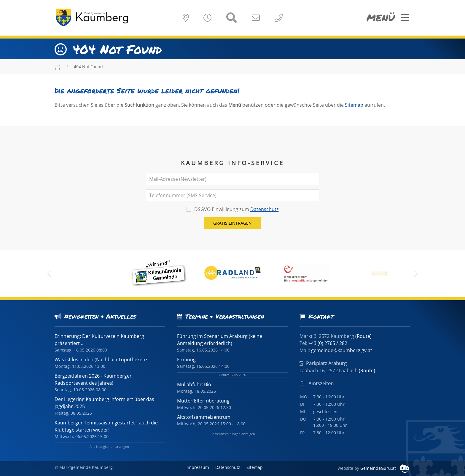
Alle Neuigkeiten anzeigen (109, 447)
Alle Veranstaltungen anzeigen (232, 434)
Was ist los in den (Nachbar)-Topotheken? (101, 360)
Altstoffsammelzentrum (204, 417)
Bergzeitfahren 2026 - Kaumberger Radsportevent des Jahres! (93, 379)
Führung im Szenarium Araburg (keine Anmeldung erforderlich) (220, 340)
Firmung (186, 360)
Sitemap (354, 105)
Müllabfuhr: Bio (194, 384)
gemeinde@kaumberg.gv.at (342, 350)
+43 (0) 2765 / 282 (328, 343)
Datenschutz (265, 209)
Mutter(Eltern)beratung (203, 401)
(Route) (363, 336)
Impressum (198, 467)
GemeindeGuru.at (385, 468)
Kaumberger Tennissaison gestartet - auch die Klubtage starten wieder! (106, 426)
